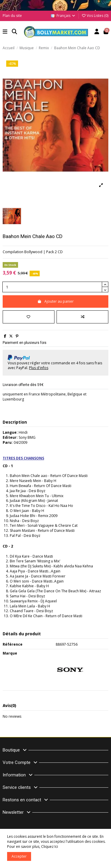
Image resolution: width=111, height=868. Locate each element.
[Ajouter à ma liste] (29, 317)
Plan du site (12, 16)
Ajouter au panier (55, 301)
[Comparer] (82, 317)
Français (63, 16)
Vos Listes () (95, 16)
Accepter (19, 856)
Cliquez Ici (50, 847)
